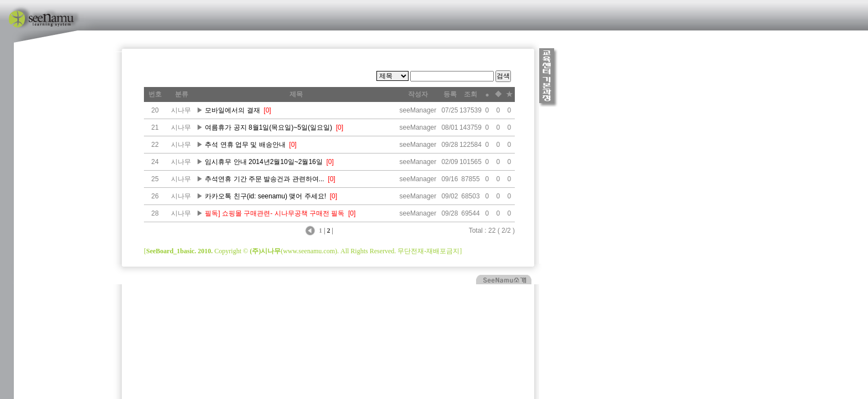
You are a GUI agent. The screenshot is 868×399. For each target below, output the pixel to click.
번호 (155, 94)
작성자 (418, 94)
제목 (296, 94)
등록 (450, 94)
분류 (182, 94)
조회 (471, 94)
